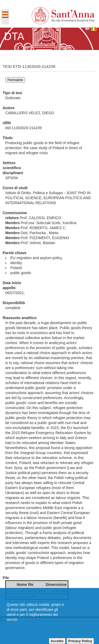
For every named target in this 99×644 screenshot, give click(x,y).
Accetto (57, 641)
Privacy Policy (80, 641)
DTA (14, 36)
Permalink (15, 80)
